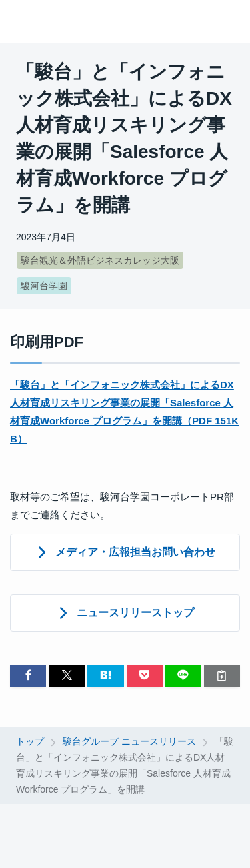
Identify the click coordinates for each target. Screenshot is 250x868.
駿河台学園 (44, 286)
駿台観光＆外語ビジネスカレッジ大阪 (100, 260)
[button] (28, 676)
